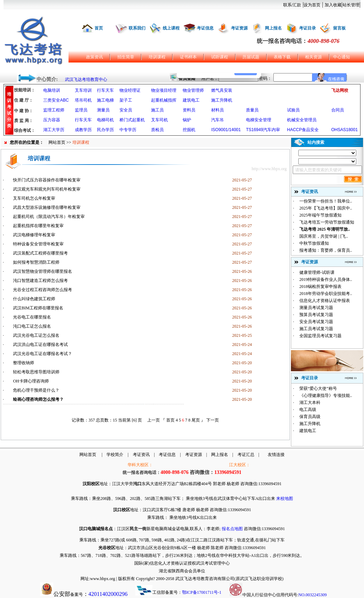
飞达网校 (340, 90)
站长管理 (351, 5)
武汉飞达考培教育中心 (86, 79)
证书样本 (188, 57)
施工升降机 (222, 100)
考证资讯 (141, 455)
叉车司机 (160, 120)
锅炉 (187, 120)
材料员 (217, 110)
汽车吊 (217, 120)
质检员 (157, 130)
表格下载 (282, 57)
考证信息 (205, 28)
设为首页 (312, 5)
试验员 (293, 110)
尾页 (196, 420)
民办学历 (105, 130)
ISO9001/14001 (226, 130)
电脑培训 (52, 90)
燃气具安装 (222, 90)
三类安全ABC (56, 100)
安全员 (126, 110)
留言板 (339, 28)
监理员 (81, 110)
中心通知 (342, 57)
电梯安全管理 (259, 120)
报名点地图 (232, 529)
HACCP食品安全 (303, 130)
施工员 (157, 110)
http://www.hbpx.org (269, 169)
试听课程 (220, 57)
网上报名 (273, 28)
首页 (99, 28)
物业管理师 (193, 90)
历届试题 (251, 57)
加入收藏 (333, 5)
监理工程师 (54, 110)
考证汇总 (246, 455)
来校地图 (285, 499)
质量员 (252, 110)
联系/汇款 (292, 5)
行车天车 (105, 90)
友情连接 (276, 455)
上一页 (154, 420)
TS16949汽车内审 (263, 130)
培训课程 (157, 57)
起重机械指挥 (164, 100)
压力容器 (52, 120)
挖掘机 (189, 130)
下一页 (213, 420)
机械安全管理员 (302, 120)
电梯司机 (105, 120)
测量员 (103, 110)
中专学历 (128, 130)
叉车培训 (83, 90)
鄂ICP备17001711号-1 (202, 592)
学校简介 (115, 455)
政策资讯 (95, 57)
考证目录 (307, 28)
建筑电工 (191, 100)
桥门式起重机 (132, 120)
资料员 (189, 110)
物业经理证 (130, 90)
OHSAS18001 (344, 130)
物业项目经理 (164, 90)
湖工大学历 (54, 130)
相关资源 (313, 57)
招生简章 (126, 57)
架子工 (126, 100)
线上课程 (171, 28)
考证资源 (239, 28)
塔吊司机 (83, 100)
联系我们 (137, 28)
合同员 (338, 110)
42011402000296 (108, 594)
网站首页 (57, 142)
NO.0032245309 (312, 595)
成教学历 (83, 130)
